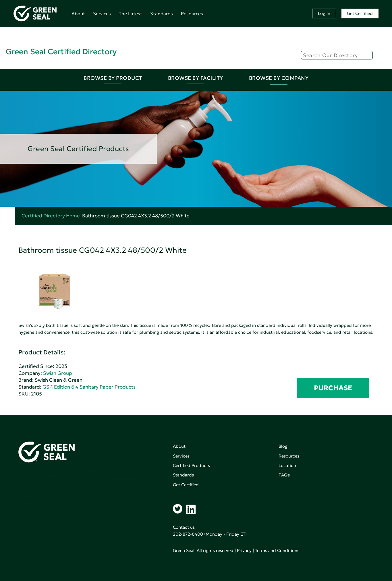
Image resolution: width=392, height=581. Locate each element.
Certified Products (191, 465)
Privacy (244, 550)
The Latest (131, 13)
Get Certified (360, 13)
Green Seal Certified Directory (61, 52)
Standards (162, 13)
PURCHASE (333, 388)
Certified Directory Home (51, 216)
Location (287, 465)
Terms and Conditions (277, 550)
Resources (192, 13)
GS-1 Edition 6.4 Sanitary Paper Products (89, 387)
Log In (324, 13)
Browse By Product (113, 78)
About (78, 13)
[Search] (337, 55)
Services (102, 13)
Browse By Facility (196, 78)
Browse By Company (279, 78)
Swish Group (58, 373)
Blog (283, 446)
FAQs (284, 475)
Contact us (184, 527)
